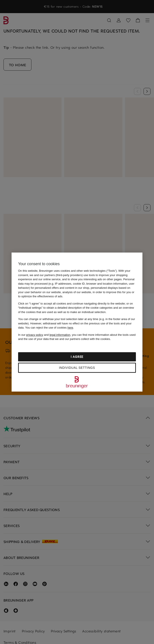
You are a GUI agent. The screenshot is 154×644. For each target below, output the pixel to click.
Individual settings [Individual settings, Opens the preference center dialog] (77, 368)
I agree (77, 357)
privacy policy (35, 335)
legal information (60, 335)
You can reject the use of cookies (49, 328)
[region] (77, 322)
